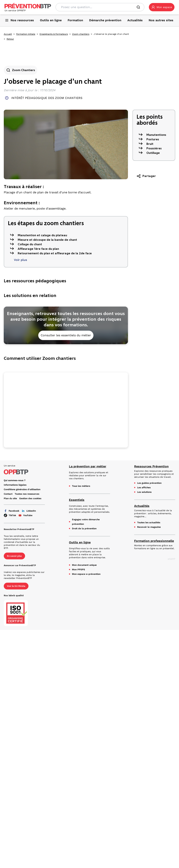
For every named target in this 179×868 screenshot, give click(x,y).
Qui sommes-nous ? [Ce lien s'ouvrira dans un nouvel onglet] (15, 480)
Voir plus (20, 260)
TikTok (10, 515)
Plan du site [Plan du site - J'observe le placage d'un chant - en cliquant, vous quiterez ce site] (10, 498)
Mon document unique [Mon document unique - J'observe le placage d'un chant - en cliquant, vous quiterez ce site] (84, 565)
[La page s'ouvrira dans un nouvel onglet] (162, 7)
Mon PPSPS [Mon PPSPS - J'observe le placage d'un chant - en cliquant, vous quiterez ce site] (78, 570)
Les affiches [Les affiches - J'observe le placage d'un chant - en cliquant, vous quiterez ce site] (144, 488)
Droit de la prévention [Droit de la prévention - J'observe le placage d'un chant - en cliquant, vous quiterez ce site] (84, 529)
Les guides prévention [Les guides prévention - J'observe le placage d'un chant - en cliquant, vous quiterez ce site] (149, 483)
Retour (10, 39)
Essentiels (77, 500)
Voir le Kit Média (16, 586)
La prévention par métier (88, 466)
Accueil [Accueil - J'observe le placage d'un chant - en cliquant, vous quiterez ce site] (8, 34)
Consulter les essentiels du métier (66, 335)
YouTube (25, 515)
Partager (146, 176)
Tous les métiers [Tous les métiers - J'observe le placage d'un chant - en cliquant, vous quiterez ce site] (81, 486)
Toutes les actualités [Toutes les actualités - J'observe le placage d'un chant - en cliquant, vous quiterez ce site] (149, 522)
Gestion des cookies (30, 498)
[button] (162, 7)
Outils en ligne (80, 542)
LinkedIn (29, 511)
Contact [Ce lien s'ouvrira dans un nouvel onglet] (8, 494)
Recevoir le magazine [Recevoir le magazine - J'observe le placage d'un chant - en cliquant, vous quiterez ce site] (149, 527)
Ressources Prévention (151, 466)
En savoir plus (14, 556)
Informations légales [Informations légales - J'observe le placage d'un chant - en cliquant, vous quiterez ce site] (15, 485)
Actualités (142, 506)
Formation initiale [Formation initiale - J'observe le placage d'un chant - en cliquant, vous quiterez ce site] (26, 34)
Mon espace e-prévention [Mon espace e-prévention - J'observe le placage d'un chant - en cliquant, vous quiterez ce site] (86, 574)
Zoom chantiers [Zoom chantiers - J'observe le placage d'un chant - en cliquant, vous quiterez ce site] (81, 34)
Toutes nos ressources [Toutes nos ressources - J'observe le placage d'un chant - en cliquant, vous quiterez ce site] (27, 494)
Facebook (11, 511)
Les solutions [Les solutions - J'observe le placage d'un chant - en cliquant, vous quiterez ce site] (144, 492)
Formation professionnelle (154, 541)
